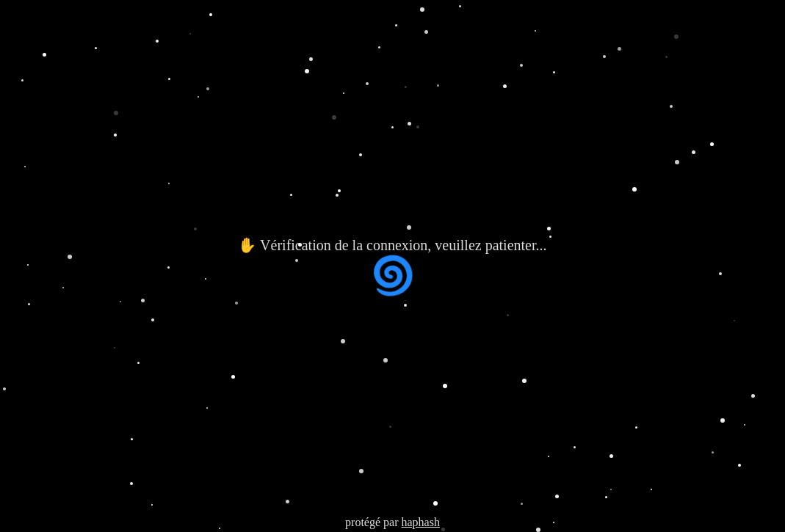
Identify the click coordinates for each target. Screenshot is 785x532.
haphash (420, 522)
